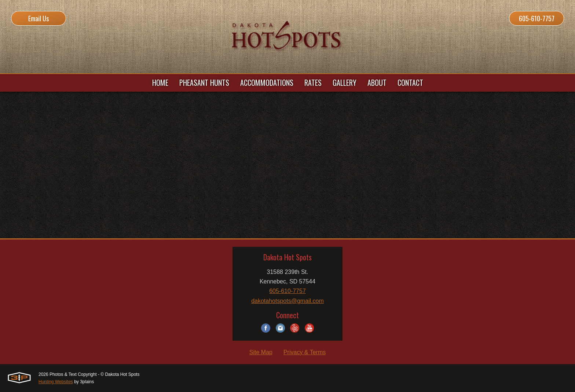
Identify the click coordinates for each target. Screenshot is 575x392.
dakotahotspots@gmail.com (287, 301)
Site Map (261, 352)
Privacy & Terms (305, 352)
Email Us (39, 18)
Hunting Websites (56, 382)
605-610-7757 (537, 18)
